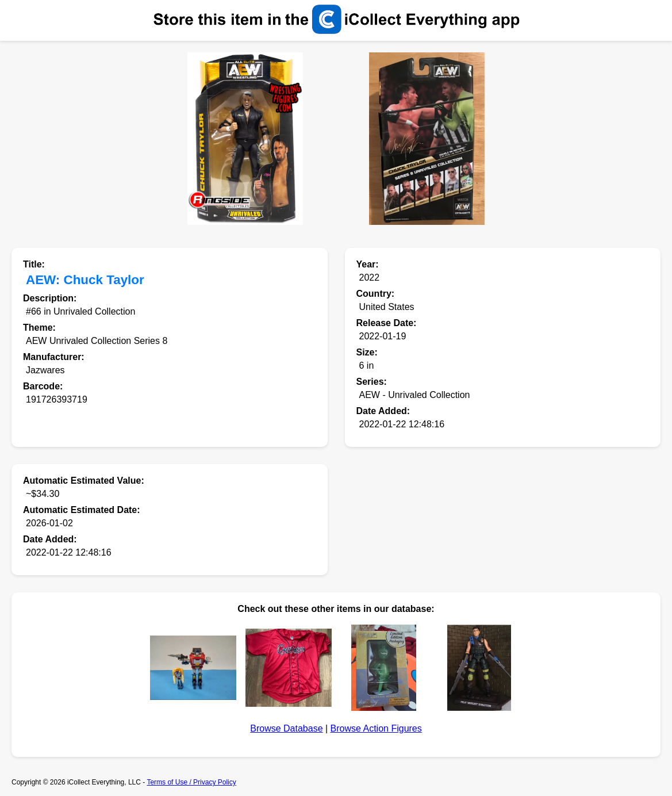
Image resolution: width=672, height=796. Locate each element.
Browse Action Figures (376, 728)
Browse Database (286, 728)
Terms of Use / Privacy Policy (191, 782)
